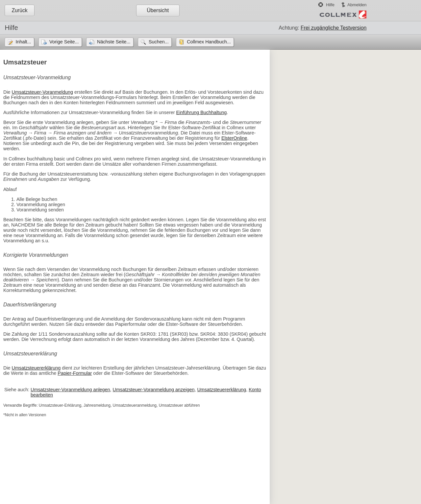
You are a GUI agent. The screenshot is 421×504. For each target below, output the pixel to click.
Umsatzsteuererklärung (36, 368)
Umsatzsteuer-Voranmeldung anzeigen (154, 390)
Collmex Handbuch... (209, 42)
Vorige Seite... (64, 42)
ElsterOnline (234, 138)
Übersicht (158, 10)
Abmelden (357, 5)
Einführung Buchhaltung (202, 112)
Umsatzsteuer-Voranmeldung (42, 92)
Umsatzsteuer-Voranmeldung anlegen (70, 390)
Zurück (19, 10)
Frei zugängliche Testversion (334, 28)
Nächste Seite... (114, 42)
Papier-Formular (75, 373)
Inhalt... (23, 42)
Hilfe (330, 5)
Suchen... (159, 42)
